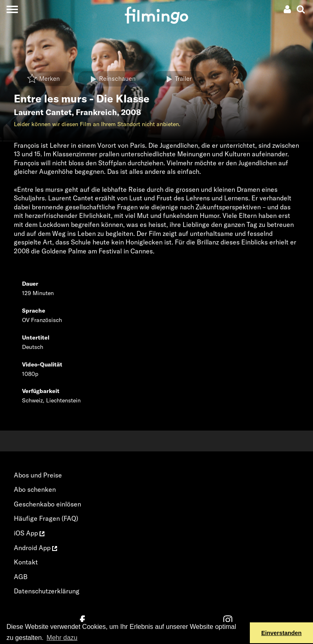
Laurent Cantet (43, 112)
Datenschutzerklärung (47, 591)
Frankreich (96, 112)
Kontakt (26, 562)
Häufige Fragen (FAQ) (46, 518)
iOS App (29, 533)
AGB (21, 577)
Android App (35, 548)
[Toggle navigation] (12, 9)
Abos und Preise (38, 475)
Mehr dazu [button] (62, 638)
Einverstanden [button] (281, 633)
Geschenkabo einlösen (47, 504)
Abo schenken (35, 489)
